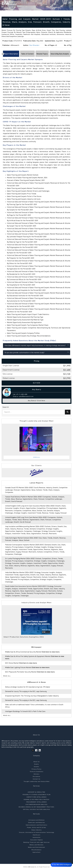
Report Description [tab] (11, 54)
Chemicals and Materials (37, 823)
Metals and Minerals (37, 845)
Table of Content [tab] (27, 54)
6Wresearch (32, 867)
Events (36, 764)
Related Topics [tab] (42, 54)
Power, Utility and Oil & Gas (37, 828)
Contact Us (36, 779)
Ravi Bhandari (34, 45)
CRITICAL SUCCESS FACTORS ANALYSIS (36, 810)
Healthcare (36, 835)
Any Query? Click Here (37, 401)
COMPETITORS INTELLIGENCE (36, 797)
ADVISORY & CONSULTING (36, 792)
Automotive (37, 837)
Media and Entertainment (37, 847)
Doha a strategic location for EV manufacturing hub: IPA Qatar (28, 687)
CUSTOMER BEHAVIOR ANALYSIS (36, 805)
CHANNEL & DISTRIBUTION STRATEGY (36, 800)
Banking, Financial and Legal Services (36, 842)
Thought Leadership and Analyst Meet (36, 782)
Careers (36, 767)
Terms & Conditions (36, 772)
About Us (37, 762)
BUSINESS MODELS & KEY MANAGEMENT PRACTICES (36, 807)
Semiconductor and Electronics (36, 825)
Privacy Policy (37, 769)
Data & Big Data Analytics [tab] (60, 54)
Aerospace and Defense (36, 820)
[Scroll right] (70, 54)
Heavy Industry (37, 830)
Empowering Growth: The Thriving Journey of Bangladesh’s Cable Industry (32, 696)
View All (37, 457)
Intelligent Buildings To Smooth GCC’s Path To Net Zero (25, 712)
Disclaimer (36, 777)
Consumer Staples (36, 840)
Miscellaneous (36, 850)
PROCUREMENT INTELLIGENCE (36, 802)
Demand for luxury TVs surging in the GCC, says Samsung (26, 692)
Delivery (36, 774)
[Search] (66, 3)
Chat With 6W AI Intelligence (61, 864)
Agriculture (36, 852)
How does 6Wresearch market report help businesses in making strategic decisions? (37, 345)
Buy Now (36, 383)
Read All (7, 676)
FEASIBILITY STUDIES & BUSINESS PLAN (37, 795)
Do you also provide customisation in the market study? (37, 352)
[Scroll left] (3, 54)
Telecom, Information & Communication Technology (36, 833)
